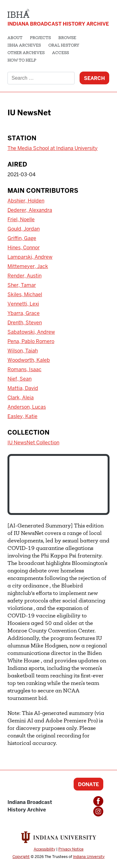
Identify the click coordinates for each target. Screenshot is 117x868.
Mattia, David (23, 388)
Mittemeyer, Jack (28, 266)
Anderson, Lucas (27, 407)
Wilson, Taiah (23, 351)
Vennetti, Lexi (23, 304)
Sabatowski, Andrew (31, 332)
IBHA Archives (24, 46)
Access (61, 53)
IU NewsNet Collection (33, 443)
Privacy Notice (71, 849)
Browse (67, 38)
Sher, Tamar (22, 285)
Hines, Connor (24, 248)
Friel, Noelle (21, 219)
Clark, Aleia (21, 398)
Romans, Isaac (24, 369)
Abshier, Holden (26, 201)
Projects (40, 38)
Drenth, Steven (25, 323)
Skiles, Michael (25, 294)
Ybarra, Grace (24, 313)
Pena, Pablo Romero (31, 341)
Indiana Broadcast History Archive (58, 24)
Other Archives (26, 53)
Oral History (64, 46)
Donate (88, 784)
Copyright (21, 857)
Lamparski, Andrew (30, 257)
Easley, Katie (22, 416)
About (15, 38)
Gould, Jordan (24, 229)
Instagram (98, 811)
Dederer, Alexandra (30, 210)
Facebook (98, 801)
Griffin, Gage (22, 238)
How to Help (22, 61)
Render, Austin (24, 276)
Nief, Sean (19, 379)
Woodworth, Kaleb (29, 360)
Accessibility (44, 849)
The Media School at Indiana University (53, 148)
